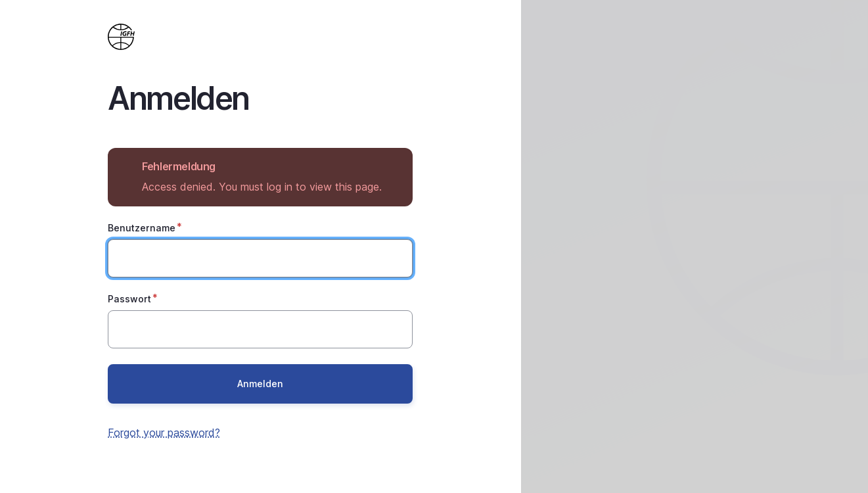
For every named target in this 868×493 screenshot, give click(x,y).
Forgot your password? (164, 433)
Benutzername (142, 228)
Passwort (129, 299)
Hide (393, 167)
